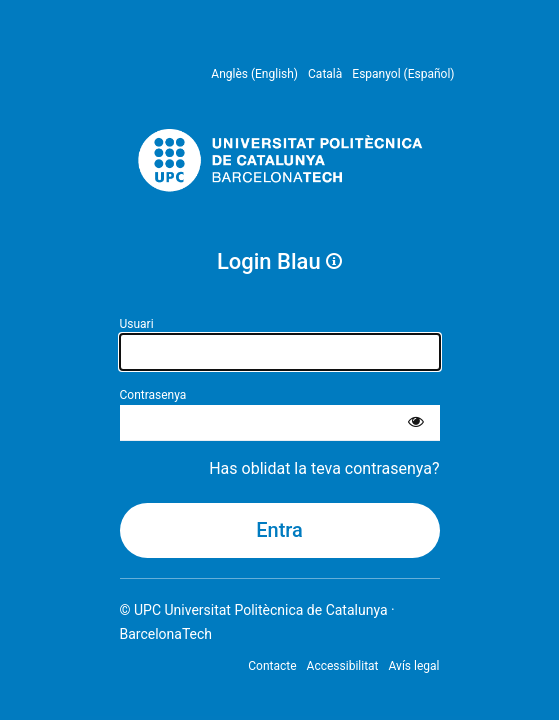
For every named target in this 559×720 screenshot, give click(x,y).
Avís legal (414, 666)
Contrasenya (153, 395)
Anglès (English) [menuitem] (254, 74)
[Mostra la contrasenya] (416, 423)
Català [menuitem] (325, 74)
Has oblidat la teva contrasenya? (324, 468)
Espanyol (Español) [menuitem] (403, 74)
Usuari (137, 324)
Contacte (272, 666)
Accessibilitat (343, 666)
